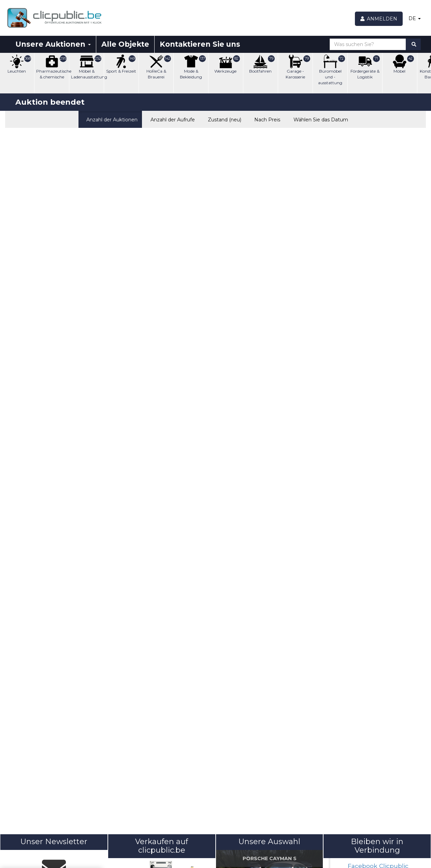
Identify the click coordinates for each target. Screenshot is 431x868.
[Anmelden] (379, 19)
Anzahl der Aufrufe (171, 119)
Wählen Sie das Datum (319, 119)
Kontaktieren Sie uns (200, 44)
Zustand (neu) (223, 119)
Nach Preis (266, 119)
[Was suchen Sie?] (368, 44)
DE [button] (415, 18)
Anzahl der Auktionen (110, 119)
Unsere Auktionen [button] (53, 44)
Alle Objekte (125, 44)
